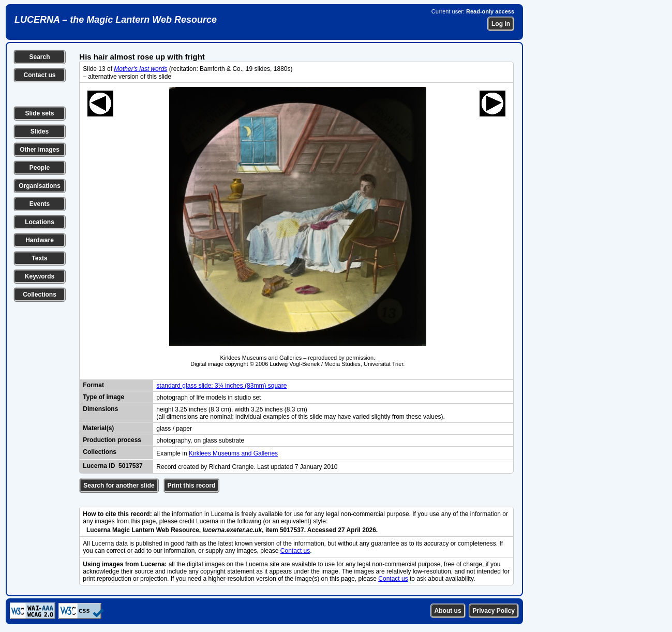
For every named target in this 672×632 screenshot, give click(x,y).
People (40, 168)
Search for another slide (119, 486)
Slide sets (39, 113)
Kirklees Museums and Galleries (233, 453)
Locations (40, 222)
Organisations (40, 186)
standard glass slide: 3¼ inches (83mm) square (221, 386)
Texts (39, 258)
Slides (40, 131)
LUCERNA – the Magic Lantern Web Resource (116, 20)
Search (39, 57)
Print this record (192, 486)
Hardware (40, 240)
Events (40, 204)
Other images (40, 150)
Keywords (40, 276)
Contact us (39, 75)
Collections (40, 295)
